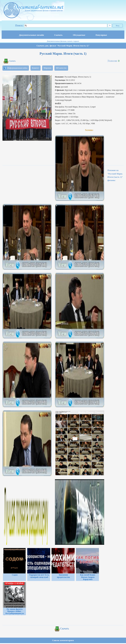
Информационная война (16, 68)
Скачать (58, 35)
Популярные (101, 35)
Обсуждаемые (79, 35)
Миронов (47, 68)
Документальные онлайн (31, 35)
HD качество (61, 68)
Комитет (36, 68)
